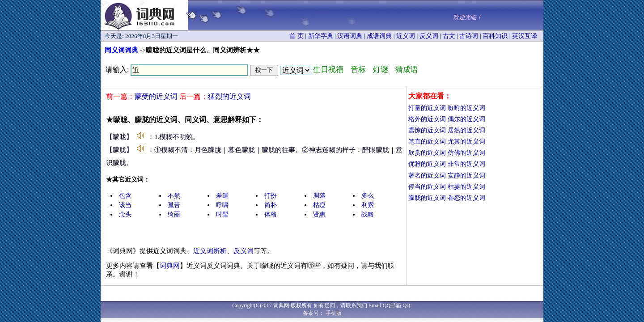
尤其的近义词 (466, 142)
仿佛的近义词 (466, 153)
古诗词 (469, 36)
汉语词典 (350, 36)
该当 (125, 205)
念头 (125, 214)
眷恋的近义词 (466, 198)
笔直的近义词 (427, 142)
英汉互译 (525, 36)
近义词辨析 (210, 251)
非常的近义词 (466, 164)
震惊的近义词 (427, 130)
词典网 (170, 266)
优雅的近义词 (427, 164)
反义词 (429, 36)
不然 (174, 196)
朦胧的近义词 (427, 198)
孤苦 (174, 205)
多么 (368, 196)
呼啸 (222, 205)
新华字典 (321, 36)
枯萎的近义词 (466, 187)
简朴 (271, 205)
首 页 (297, 36)
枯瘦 (319, 205)
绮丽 (174, 214)
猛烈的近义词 (229, 96)
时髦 (222, 214)
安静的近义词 (466, 176)
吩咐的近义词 (466, 108)
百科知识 (495, 36)
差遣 (222, 196)
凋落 (319, 196)
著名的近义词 (427, 176)
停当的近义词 (427, 187)
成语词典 (379, 36)
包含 (125, 196)
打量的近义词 (427, 108)
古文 (449, 36)
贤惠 (319, 214)
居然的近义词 (466, 130)
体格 (271, 214)
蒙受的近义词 (156, 96)
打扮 (271, 196)
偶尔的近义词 (466, 119)
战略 (368, 214)
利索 (368, 205)
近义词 (406, 36)
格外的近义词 (427, 119)
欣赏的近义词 (427, 153)
